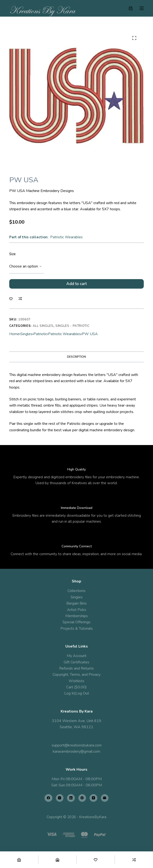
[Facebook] (48, 798)
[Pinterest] (82, 798)
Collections (76, 591)
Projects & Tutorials (77, 629)
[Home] (19, 860)
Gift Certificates (76, 662)
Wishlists (76, 681)
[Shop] (57, 860)
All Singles (43, 326)
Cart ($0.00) (76, 687)
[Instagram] (60, 798)
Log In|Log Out (77, 693)
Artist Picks (77, 610)
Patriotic (40, 334)
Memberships (77, 616)
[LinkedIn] (71, 798)
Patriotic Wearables (66, 237)
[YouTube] (93, 798)
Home (14, 334)
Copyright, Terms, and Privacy (76, 675)
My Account (77, 656)
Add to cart (76, 284)
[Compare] (134, 860)
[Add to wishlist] (11, 299)
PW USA (90, 334)
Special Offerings (76, 622)
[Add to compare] (20, 299)
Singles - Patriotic (72, 326)
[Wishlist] (96, 860)
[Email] (105, 798)
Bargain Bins (76, 603)
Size (12, 254)
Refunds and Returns (76, 668)
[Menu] (142, 8)
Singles (26, 334)
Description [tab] (76, 357)
